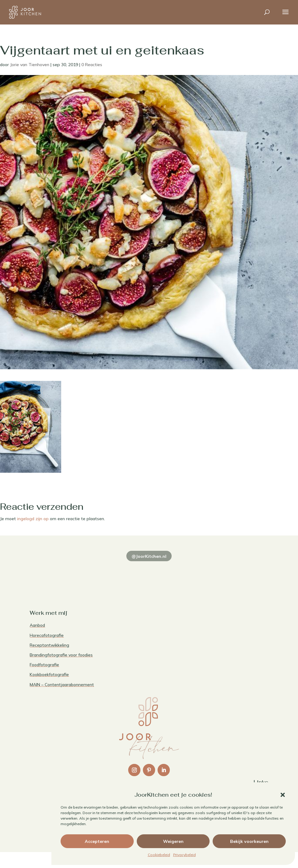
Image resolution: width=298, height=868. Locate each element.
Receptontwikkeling (49, 645)
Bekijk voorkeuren (249, 841)
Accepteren (97, 841)
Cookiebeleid (159, 855)
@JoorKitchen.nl (149, 556)
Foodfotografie (44, 665)
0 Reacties (92, 65)
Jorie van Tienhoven (30, 65)
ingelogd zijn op (33, 519)
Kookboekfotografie (49, 674)
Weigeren (173, 841)
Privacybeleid (184, 855)
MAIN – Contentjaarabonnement (62, 685)
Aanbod (37, 625)
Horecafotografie (47, 635)
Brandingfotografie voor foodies (61, 655)
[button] (283, 795)
